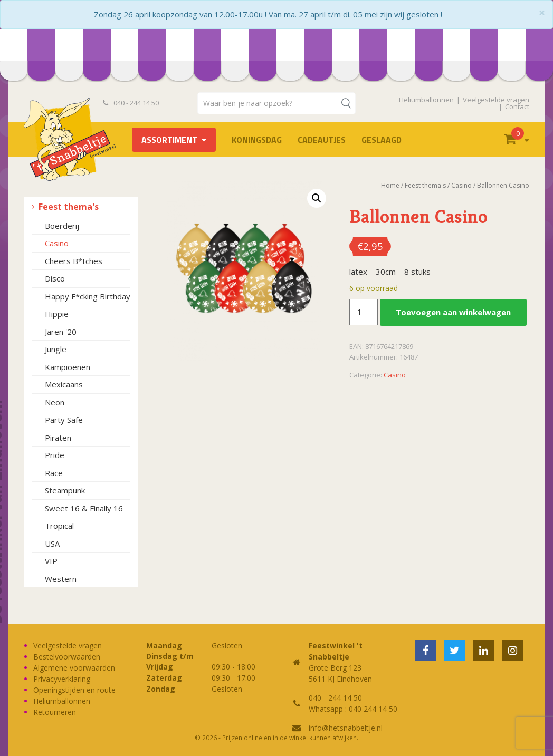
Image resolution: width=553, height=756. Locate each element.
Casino (57, 243)
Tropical (59, 526)
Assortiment (169, 140)
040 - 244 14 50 (131, 103)
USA (52, 544)
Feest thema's (69, 207)
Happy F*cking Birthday (88, 296)
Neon (55, 402)
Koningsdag (257, 140)
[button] (317, 198)
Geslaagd (382, 140)
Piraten (58, 438)
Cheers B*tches (74, 261)
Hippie (57, 314)
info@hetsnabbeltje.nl (346, 728)
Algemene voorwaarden (74, 668)
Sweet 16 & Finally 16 (84, 508)
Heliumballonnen (426, 100)
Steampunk (65, 490)
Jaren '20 (61, 332)
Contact (517, 106)
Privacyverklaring (62, 679)
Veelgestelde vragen (496, 100)
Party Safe (64, 420)
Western (61, 579)
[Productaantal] (364, 312)
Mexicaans (64, 384)
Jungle (56, 349)
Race (54, 473)
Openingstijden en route (74, 690)
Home (390, 185)
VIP (51, 561)
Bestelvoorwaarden (67, 657)
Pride (55, 455)
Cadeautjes (322, 140)
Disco (55, 278)
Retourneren (55, 712)
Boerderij (62, 226)
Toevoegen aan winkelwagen (453, 312)
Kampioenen (68, 367)
